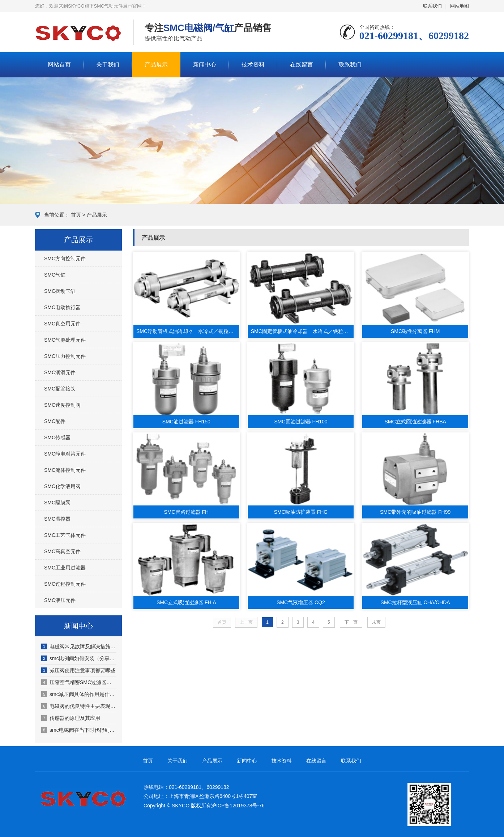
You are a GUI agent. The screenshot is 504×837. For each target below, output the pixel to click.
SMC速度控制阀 (62, 405)
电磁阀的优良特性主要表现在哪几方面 (79, 706)
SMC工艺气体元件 (65, 535)
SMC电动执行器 (62, 307)
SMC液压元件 (60, 600)
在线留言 (302, 65)
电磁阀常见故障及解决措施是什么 (79, 646)
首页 (76, 215)
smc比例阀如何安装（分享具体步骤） (79, 658)
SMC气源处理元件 (65, 340)
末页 (376, 622)
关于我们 (108, 65)
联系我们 (432, 6)
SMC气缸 (55, 275)
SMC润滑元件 (60, 372)
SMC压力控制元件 (65, 356)
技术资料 (253, 65)
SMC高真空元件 (62, 551)
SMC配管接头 (60, 389)
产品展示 (156, 65)
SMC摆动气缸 (60, 291)
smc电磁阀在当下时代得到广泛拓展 (79, 730)
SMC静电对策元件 (65, 454)
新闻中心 (205, 65)
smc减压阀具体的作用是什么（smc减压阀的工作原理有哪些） (79, 694)
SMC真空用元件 (62, 324)
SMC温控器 (57, 519)
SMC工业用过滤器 (65, 568)
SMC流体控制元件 (65, 470)
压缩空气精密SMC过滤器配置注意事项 (79, 682)
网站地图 (460, 6)
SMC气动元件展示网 (79, 33)
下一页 (351, 622)
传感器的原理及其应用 (71, 718)
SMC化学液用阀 (62, 486)
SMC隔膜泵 (57, 503)
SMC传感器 (57, 437)
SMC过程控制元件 (65, 584)
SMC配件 (55, 421)
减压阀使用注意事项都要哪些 (78, 670)
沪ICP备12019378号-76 (238, 806)
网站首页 (59, 65)
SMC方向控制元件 (65, 259)
